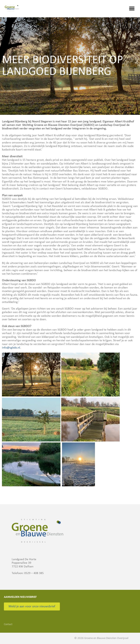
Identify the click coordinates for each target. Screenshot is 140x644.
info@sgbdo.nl (11, 348)
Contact (8, 624)
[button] (132, 9)
